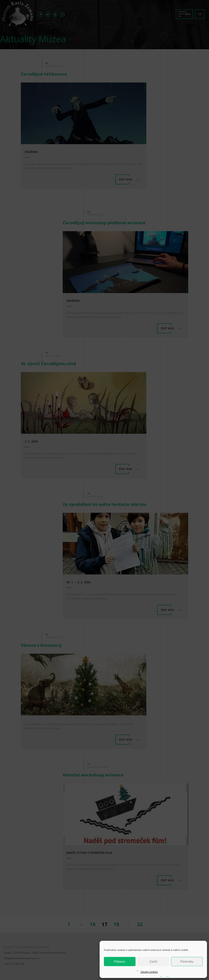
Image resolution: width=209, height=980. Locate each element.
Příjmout (120, 962)
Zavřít (153, 962)
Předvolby (187, 962)
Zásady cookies (149, 972)
